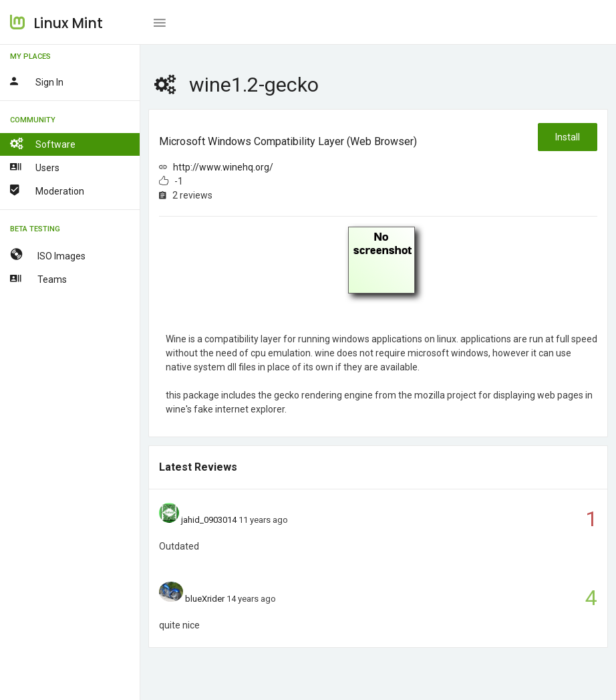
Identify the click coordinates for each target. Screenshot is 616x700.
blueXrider (205, 599)
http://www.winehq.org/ (223, 167)
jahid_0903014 (209, 520)
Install (568, 137)
